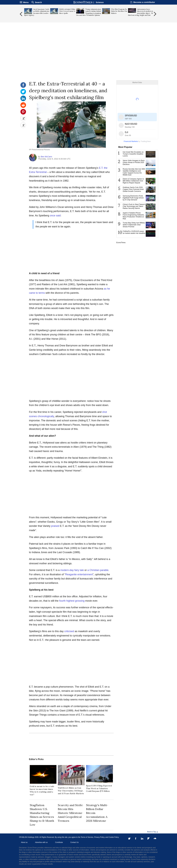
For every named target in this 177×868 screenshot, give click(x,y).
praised (55, 526)
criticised (69, 631)
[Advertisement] (89, 59)
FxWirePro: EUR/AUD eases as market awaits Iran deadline (134, 232)
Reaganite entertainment (79, 574)
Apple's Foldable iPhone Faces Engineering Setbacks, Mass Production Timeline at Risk (134, 216)
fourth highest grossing (72, 601)
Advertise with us (41, 842)
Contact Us (74, 842)
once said (55, 216)
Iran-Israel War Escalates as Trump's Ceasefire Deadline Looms (133, 154)
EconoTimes (121, 243)
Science (100, 2)
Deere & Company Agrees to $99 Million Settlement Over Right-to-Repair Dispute (133, 181)
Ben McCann (47, 157)
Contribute (59, 842)
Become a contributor (144, 2)
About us (24, 842)
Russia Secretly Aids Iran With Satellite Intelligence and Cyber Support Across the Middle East (134, 172)
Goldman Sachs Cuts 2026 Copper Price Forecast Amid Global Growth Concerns (133, 189)
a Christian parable (98, 570)
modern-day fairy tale (72, 570)
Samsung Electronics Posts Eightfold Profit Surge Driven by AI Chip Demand (133, 198)
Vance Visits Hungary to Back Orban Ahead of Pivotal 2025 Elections (134, 162)
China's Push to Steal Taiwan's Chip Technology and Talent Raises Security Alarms (134, 206)
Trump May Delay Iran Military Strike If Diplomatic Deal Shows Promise (134, 225)
